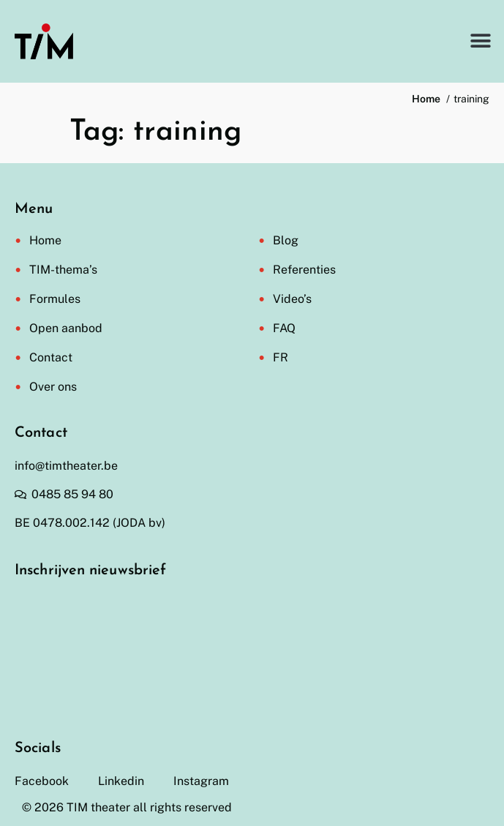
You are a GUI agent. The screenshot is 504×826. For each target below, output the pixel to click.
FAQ (284, 328)
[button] (480, 41)
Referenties (304, 270)
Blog (286, 240)
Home (45, 240)
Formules (55, 299)
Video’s (292, 299)
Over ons (53, 387)
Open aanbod (66, 328)
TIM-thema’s (63, 270)
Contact (51, 357)
